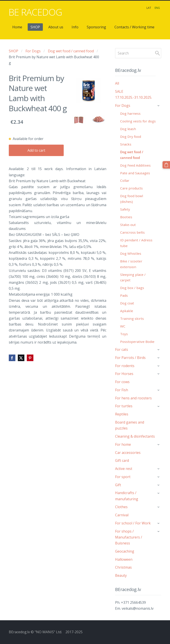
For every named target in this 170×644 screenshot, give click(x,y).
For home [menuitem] (123, 444)
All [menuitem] (117, 83)
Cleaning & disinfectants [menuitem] (135, 436)
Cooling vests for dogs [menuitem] (138, 121)
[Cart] (166, 165)
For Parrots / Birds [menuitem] (130, 358)
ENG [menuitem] (157, 8)
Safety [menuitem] (125, 209)
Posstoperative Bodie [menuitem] (137, 342)
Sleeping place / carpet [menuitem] (133, 277)
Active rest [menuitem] (124, 469)
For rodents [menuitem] (125, 366)
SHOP (14, 51)
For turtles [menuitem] (124, 406)
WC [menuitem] (123, 326)
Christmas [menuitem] (123, 567)
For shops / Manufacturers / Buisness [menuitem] (129, 537)
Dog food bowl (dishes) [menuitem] (132, 199)
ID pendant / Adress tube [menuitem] (136, 243)
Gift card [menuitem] (122, 460)
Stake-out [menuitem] (128, 225)
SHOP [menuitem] (35, 27)
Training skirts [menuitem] (132, 318)
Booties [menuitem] (126, 217)
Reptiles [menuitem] (122, 414)
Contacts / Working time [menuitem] (135, 27)
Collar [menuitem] (125, 180)
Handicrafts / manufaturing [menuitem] (127, 496)
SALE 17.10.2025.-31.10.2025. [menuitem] (134, 94)
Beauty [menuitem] (121, 575)
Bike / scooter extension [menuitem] (131, 264)
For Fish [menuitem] (122, 390)
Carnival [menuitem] (122, 515)
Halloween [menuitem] (124, 559)
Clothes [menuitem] (121, 507)
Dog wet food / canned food (71, 51)
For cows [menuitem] (122, 382)
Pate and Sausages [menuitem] (135, 173)
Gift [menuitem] (118, 485)
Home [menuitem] (17, 27)
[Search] (138, 53)
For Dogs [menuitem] (123, 106)
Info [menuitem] (75, 27)
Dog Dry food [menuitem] (131, 136)
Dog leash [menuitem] (128, 129)
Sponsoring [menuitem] (97, 27)
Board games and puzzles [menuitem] (130, 425)
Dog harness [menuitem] (130, 113)
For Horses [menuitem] (124, 374)
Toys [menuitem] (124, 334)
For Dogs (33, 51)
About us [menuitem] (56, 27)
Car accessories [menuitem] (128, 453)
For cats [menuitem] (122, 349)
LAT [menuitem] (149, 8)
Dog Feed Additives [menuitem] (135, 165)
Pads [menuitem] (124, 295)
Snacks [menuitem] (126, 144)
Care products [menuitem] (131, 188)
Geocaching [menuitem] (125, 551)
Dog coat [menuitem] (127, 303)
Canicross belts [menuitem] (132, 232)
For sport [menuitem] (123, 477)
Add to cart (36, 150)
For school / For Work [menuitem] (133, 523)
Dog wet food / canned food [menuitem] (132, 155)
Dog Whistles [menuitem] (131, 253)
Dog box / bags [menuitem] (132, 288)
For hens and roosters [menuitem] (133, 398)
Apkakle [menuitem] (127, 311)
